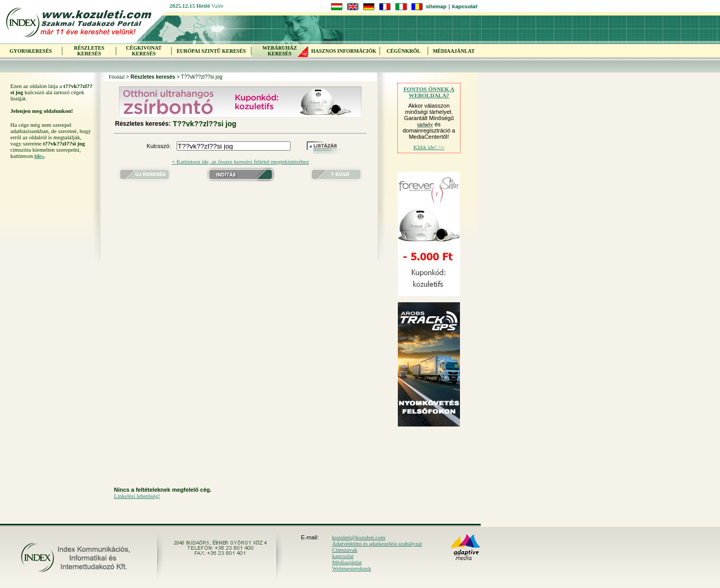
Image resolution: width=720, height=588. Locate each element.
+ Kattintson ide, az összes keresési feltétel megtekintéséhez (241, 161)
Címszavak (345, 550)
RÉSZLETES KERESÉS (89, 51)
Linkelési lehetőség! (137, 496)
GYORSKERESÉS (31, 51)
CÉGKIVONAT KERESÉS (144, 51)
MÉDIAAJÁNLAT (453, 51)
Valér (217, 6)
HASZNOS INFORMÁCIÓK (344, 51)
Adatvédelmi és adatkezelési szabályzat (377, 543)
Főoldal (117, 77)
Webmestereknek (351, 568)
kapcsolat (343, 556)
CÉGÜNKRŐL (404, 51)
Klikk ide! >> (429, 147)
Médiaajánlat (347, 562)
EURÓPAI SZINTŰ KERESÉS (211, 51)
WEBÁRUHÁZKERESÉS (279, 51)
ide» (39, 156)
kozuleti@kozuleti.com (359, 537)
